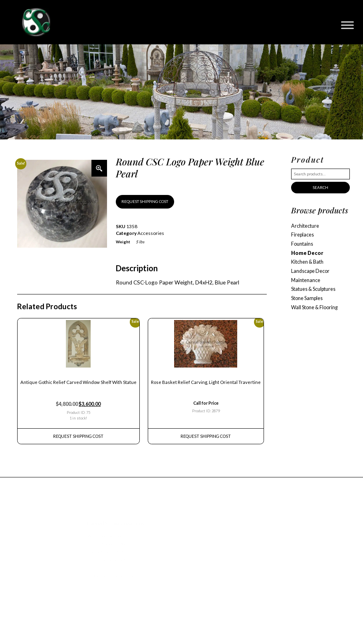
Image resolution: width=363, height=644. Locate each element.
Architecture (305, 226)
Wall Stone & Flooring (314, 307)
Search (320, 187)
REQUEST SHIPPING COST (145, 201)
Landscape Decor (310, 271)
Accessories (151, 233)
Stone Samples (307, 298)
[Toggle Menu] (347, 25)
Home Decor (307, 253)
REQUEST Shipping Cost (78, 436)
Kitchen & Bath (307, 262)
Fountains (302, 244)
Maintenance (306, 280)
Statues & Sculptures (313, 289)
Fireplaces (302, 235)
